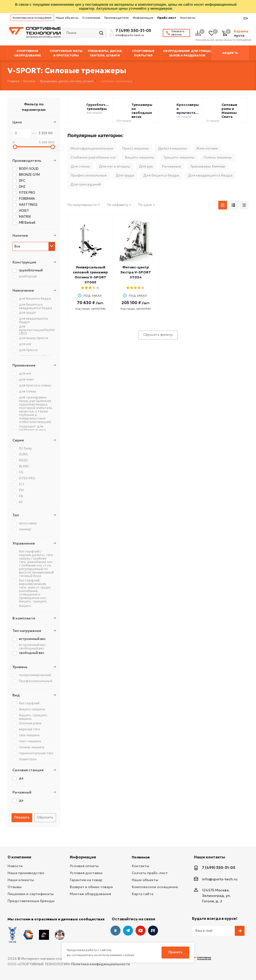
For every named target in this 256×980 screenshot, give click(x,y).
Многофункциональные (92, 148)
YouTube (140, 931)
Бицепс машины (140, 157)
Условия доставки (86, 873)
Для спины (80, 166)
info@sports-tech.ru (130, 35)
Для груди (125, 175)
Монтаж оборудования (90, 894)
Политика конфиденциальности (101, 964)
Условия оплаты (84, 866)
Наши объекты (67, 18)
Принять (175, 952)
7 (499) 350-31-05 (132, 30)
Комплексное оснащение (32, 18)
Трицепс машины (179, 157)
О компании (91, 18)
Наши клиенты (21, 880)
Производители (116, 18)
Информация (143, 18)
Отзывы (15, 887)
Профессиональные (89, 175)
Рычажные (171, 166)
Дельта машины (172, 148)
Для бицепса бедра (161, 175)
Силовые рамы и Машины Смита (229, 111)
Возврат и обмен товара (91, 887)
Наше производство (26, 873)
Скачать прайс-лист (150, 873)
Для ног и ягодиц (114, 166)
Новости (15, 866)
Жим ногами (207, 148)
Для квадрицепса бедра (210, 175)
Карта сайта (142, 894)
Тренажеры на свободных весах (142, 111)
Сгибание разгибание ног (93, 157)
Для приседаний (86, 184)
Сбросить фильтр (158, 335)
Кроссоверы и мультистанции (188, 109)
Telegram (128, 931)
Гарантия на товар (86, 880)
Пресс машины (136, 148)
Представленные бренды (31, 901)
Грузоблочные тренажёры (98, 107)
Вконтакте (115, 931)
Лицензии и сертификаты (31, 894)
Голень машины (218, 157)
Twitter (153, 931)
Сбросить (45, 817)
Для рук (146, 166)
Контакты (188, 18)
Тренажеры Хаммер (208, 166)
